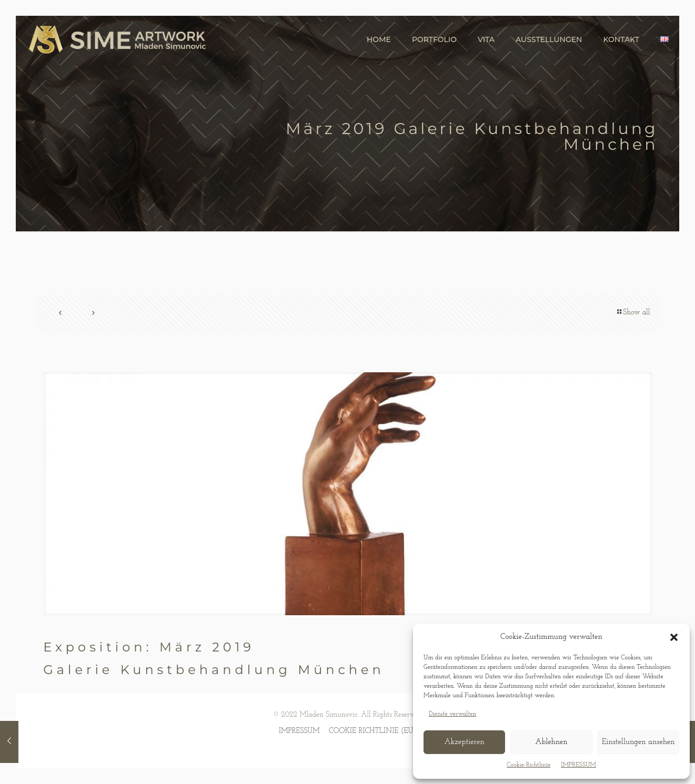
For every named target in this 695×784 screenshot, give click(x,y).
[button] (674, 637)
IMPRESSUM (578, 765)
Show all (633, 313)
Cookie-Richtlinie (528, 765)
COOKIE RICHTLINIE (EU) (372, 731)
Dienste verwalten (452, 714)
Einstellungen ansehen (638, 742)
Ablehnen (551, 742)
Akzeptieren (464, 742)
